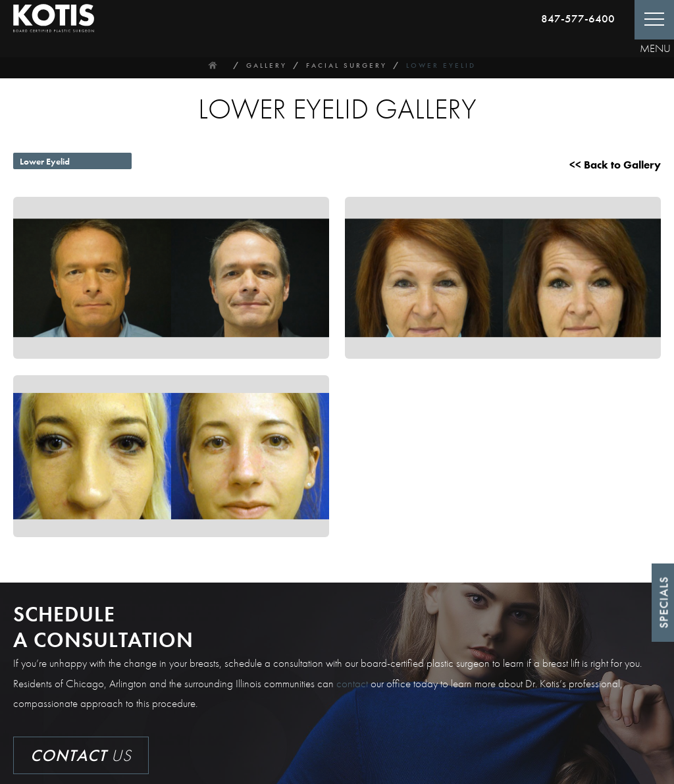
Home (213, 65)
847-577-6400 (578, 18)
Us (81, 755)
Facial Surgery (347, 65)
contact (352, 683)
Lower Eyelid (441, 65)
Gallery (267, 65)
